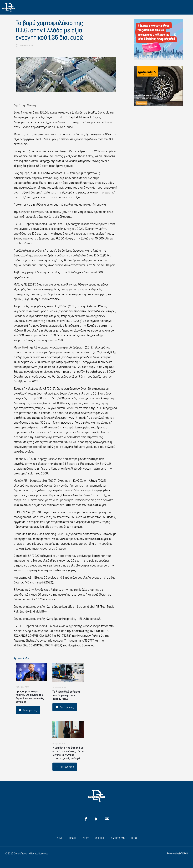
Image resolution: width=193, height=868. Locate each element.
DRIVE (60, 838)
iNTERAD (184, 854)
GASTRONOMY (118, 838)
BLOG (134, 838)
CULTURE (100, 838)
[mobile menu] (186, 7)
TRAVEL (73, 838)
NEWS (86, 838)
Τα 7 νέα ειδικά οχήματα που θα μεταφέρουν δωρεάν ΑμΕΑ (66, 695)
